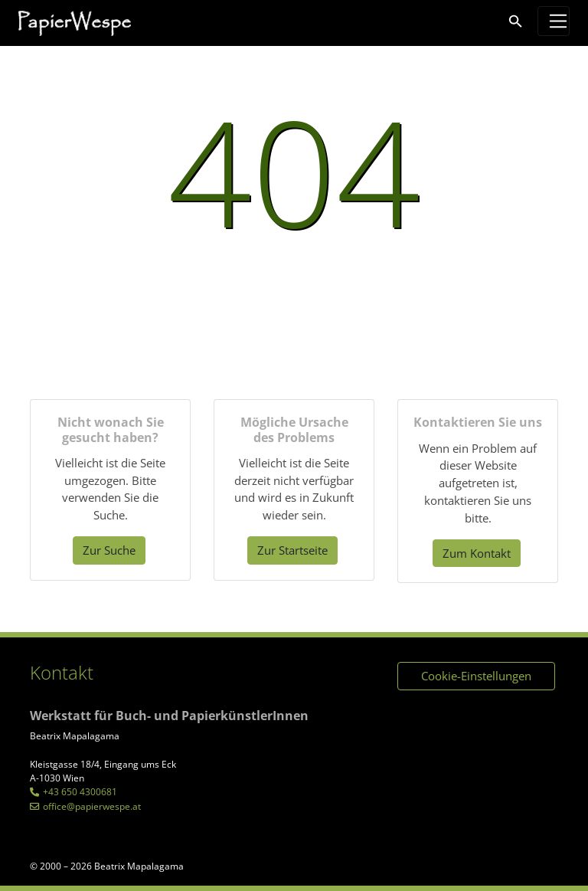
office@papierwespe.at (92, 806)
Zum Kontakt (477, 553)
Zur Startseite (292, 550)
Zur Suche (109, 550)
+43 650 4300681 (80, 792)
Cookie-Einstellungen (476, 676)
